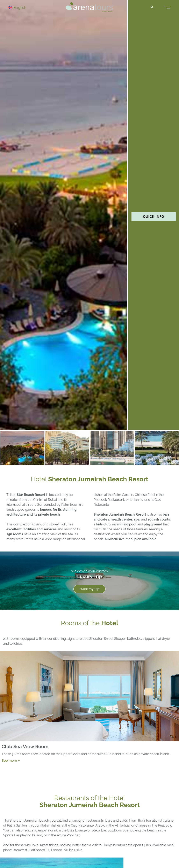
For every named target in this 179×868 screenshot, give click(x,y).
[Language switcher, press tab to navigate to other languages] (23, 7)
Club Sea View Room (25, 746)
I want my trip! (89, 589)
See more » (11, 761)
